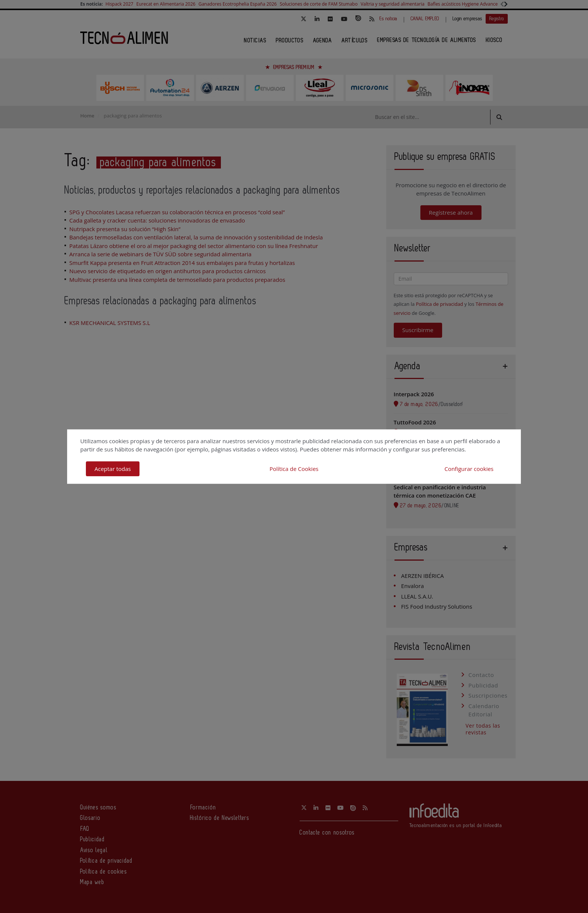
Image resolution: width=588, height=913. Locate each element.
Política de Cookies (294, 469)
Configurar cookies (469, 469)
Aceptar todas (113, 469)
